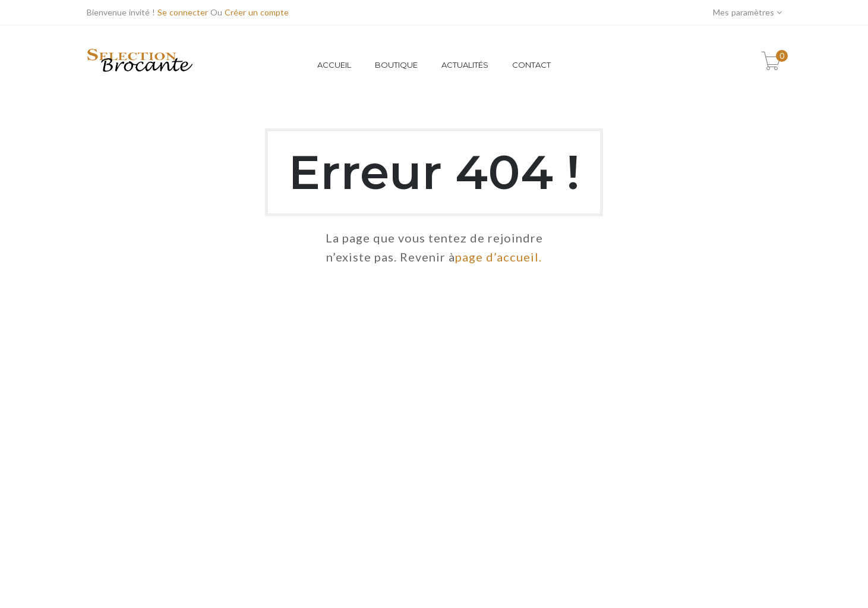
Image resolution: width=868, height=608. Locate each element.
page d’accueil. (498, 257)
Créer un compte (257, 12)
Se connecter (183, 12)
